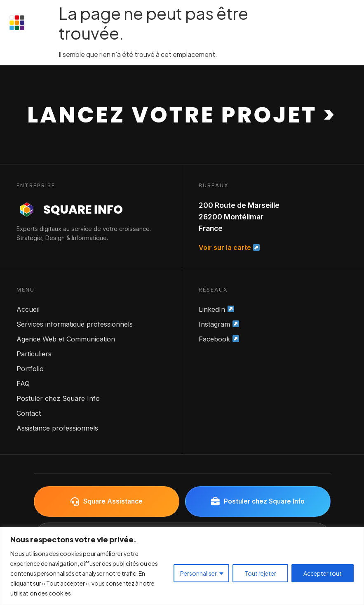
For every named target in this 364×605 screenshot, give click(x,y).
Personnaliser (198, 573)
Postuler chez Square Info (58, 398)
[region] (182, 566)
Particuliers (34, 354)
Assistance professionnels (57, 428)
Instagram (219, 324)
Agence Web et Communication (66, 339)
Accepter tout (323, 573)
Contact (29, 413)
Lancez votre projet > (182, 115)
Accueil (28, 309)
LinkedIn (216, 309)
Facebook (219, 339)
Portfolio (30, 369)
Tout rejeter (260, 573)
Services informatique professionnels (75, 324)
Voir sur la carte (229, 247)
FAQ (23, 384)
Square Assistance (107, 502)
